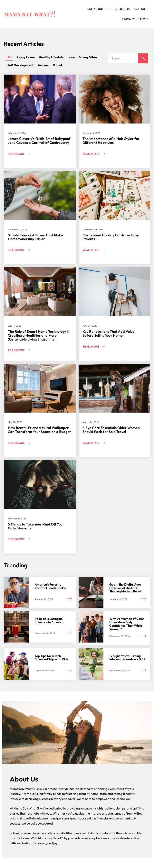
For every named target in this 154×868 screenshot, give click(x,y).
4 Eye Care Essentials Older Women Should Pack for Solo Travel (111, 430)
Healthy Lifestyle (51, 57)
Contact (141, 9)
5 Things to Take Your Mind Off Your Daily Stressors (36, 526)
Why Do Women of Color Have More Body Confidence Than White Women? (127, 624)
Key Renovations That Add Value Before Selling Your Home (109, 333)
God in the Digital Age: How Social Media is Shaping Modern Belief (125, 588)
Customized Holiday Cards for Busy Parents (111, 237)
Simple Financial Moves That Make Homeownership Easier (35, 237)
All (9, 57)
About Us (122, 9)
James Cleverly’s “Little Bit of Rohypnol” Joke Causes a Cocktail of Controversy (40, 141)
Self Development (20, 65)
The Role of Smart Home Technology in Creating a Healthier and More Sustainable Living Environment (39, 335)
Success (43, 65)
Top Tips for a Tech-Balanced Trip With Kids (51, 658)
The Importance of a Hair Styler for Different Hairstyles (111, 141)
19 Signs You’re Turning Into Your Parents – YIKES (127, 658)
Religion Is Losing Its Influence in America (49, 620)
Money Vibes (88, 57)
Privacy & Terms (135, 19)
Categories (99, 9)
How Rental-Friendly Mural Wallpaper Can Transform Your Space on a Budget (39, 430)
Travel (57, 65)
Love (71, 57)
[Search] (143, 58)
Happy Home (25, 57)
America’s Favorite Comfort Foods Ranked (51, 586)
